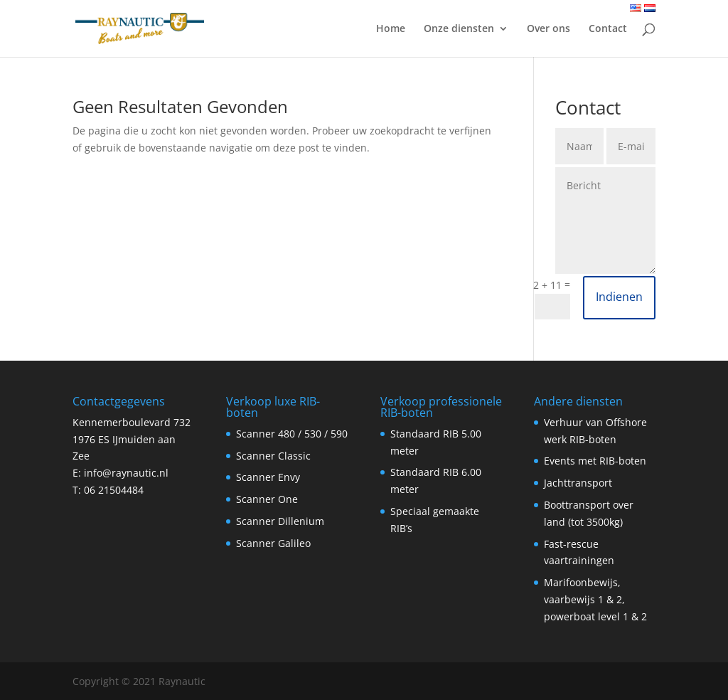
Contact (608, 29)
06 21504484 (114, 490)
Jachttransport (578, 483)
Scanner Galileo (273, 543)
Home (391, 29)
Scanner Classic (273, 456)
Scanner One (267, 499)
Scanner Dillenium (280, 521)
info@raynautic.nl (126, 473)
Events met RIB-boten (595, 461)
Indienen (619, 297)
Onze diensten (459, 29)
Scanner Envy (268, 477)
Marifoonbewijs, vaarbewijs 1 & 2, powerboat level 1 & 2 (595, 599)
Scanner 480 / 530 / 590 (292, 434)
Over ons (548, 29)
